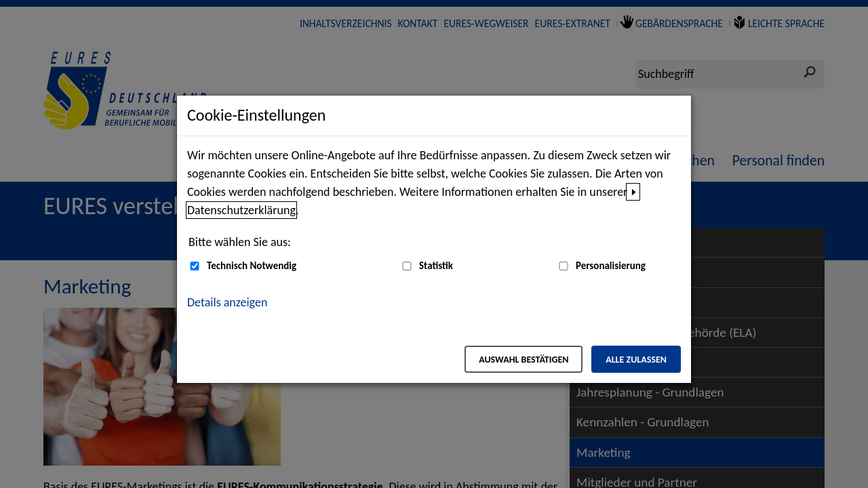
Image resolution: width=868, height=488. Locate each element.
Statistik (436, 266)
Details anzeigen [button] (227, 302)
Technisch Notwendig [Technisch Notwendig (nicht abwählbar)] (252, 266)
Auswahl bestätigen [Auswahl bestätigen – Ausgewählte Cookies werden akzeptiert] (524, 360)
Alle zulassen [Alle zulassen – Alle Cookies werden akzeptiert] (636, 360)
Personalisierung (611, 266)
